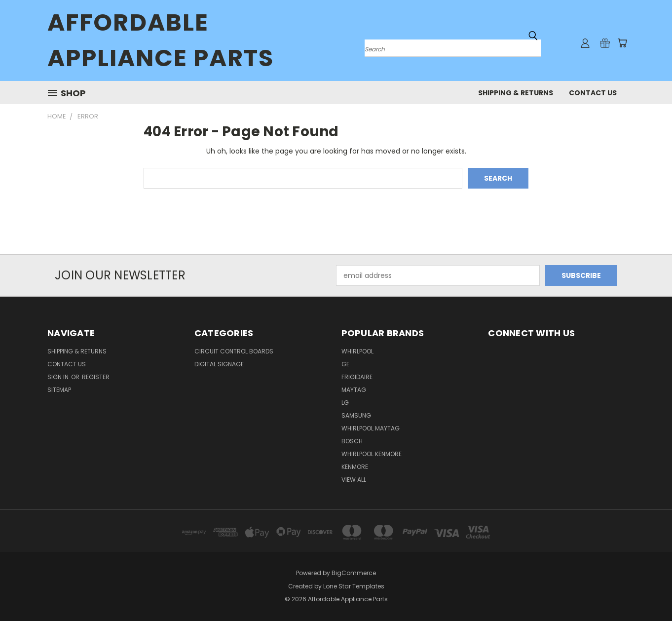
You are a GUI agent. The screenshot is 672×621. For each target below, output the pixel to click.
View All (354, 480)
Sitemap (59, 390)
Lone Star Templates (354, 586)
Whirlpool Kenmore (372, 454)
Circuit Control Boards (234, 351)
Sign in (59, 377)
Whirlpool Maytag (371, 428)
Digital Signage (219, 364)
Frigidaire (357, 377)
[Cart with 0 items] (622, 43)
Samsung (356, 415)
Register (96, 377)
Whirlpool (357, 351)
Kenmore (355, 467)
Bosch (352, 441)
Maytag (354, 390)
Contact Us (593, 93)
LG (345, 403)
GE (345, 364)
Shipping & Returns (516, 93)
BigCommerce (354, 573)
